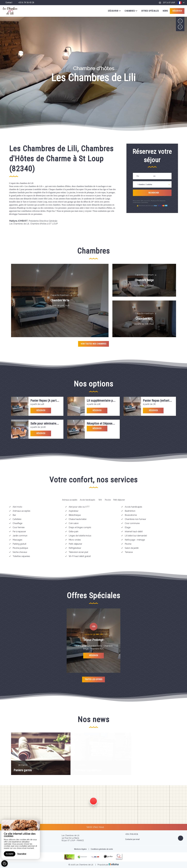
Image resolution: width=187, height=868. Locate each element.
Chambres (131, 11)
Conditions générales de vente (102, 849)
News (165, 11)
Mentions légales (80, 849)
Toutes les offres (93, 679)
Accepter (10, 854)
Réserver (177, 11)
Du (138, 176)
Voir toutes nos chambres (93, 344)
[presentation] (180, 21)
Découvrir (114, 11)
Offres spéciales (150, 11)
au (154, 176)
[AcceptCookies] (5, 863)
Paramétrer (22, 854)
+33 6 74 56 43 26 (130, 834)
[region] (21, 839)
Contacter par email (131, 839)
